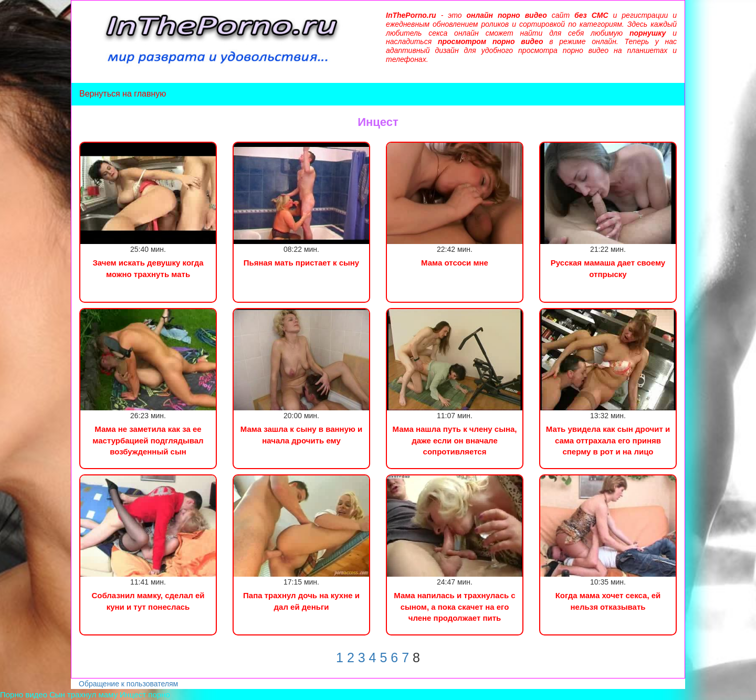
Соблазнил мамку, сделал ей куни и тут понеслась (148, 601)
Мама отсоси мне (455, 263)
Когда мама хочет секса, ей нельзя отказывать (608, 601)
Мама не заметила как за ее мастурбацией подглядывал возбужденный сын (148, 440)
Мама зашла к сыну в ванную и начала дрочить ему (301, 434)
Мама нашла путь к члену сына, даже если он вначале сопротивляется (454, 440)
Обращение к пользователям (128, 684)
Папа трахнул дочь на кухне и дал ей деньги (301, 601)
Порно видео (24, 694)
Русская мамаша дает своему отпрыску (608, 268)
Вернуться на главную (123, 94)
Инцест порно (145, 694)
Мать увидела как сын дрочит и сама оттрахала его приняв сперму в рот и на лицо (608, 440)
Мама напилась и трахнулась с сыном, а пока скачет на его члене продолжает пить (454, 607)
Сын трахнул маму (83, 694)
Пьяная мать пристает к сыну (301, 263)
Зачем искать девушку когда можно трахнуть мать (148, 268)
